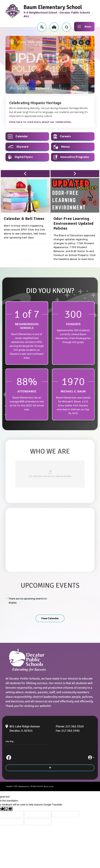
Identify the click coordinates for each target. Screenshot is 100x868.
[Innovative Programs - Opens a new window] (73, 157)
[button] (42, 27)
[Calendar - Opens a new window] (27, 136)
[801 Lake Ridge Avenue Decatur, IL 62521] (29, 729)
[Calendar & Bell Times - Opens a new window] (24, 219)
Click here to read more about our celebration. (40, 122)
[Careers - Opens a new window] (73, 136)
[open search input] (66, 27)
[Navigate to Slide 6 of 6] (75, 43)
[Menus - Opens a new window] (73, 147)
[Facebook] (9, 757)
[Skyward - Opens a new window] (27, 147)
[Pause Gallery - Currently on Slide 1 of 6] (81, 43)
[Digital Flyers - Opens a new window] (27, 157)
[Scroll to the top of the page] (50, 768)
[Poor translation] (8, 809)
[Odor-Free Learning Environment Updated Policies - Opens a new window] (74, 224)
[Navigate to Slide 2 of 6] (88, 43)
